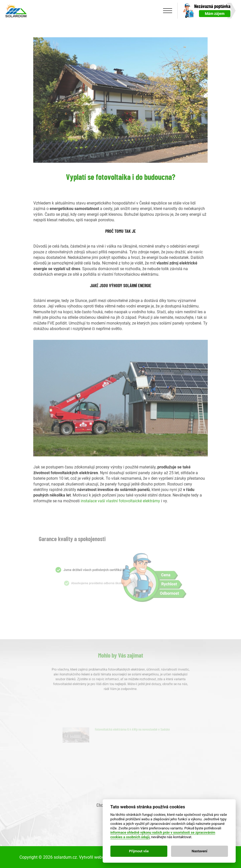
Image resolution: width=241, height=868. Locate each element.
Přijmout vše (139, 851)
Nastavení (200, 851)
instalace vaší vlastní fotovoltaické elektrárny (121, 486)
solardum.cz (65, 857)
